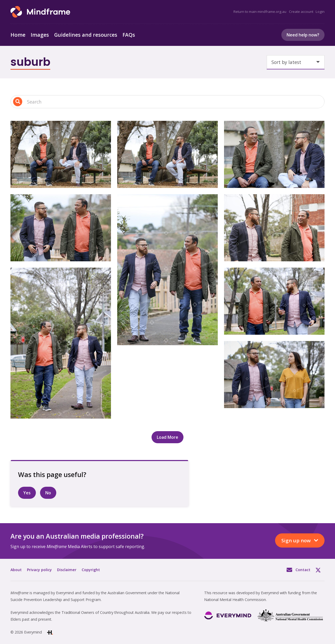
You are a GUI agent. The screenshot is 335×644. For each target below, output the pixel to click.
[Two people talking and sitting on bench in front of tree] (61, 154)
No (48, 493)
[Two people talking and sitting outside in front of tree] (274, 154)
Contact (303, 570)
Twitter (320, 570)
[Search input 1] (167, 102)
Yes (27, 493)
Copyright (91, 570)
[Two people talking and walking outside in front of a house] (61, 228)
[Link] (40, 12)
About (16, 570)
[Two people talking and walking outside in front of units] (274, 228)
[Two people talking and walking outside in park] (61, 343)
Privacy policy (39, 570)
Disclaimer (67, 570)
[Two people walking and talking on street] (274, 375)
